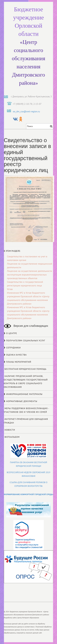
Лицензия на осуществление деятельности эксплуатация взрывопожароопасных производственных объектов (29, 275)
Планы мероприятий (17, 362)
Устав (10, 289)
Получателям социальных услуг (24, 341)
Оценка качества (15, 355)
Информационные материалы (23, 394)
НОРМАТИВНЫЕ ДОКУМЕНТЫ (21, 401)
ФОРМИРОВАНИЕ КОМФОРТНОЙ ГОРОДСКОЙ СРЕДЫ (29, 494)
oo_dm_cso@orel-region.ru (26, 111)
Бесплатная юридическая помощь (25, 369)
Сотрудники (12, 348)
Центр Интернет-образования (28, 618)
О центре (10, 333)
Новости (9, 430)
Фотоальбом (12, 437)
